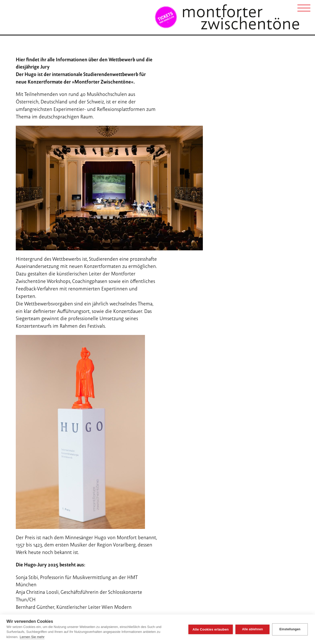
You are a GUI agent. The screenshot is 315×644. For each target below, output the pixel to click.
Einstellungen (290, 629)
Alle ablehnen (253, 629)
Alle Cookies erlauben (211, 629)
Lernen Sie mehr (32, 637)
